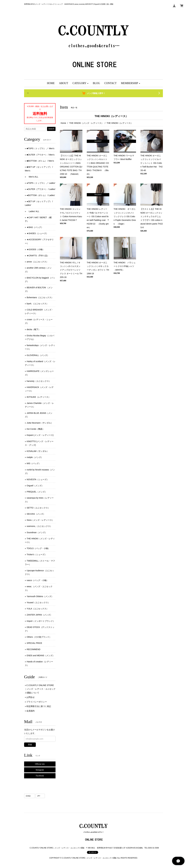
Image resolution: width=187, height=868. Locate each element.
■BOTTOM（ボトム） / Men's (40, 161)
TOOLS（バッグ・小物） (38, 548)
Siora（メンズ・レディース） (40, 520)
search (51, 129)
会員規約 (31, 711)
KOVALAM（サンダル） (38, 451)
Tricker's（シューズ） (37, 554)
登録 (30, 745)
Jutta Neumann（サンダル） (40, 423)
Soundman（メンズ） (37, 532)
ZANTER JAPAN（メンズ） (39, 615)
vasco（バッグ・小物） (38, 580)
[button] (80, 83)
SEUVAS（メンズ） (36, 514)
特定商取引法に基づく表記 (39, 706)
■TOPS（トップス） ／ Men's (41, 148)
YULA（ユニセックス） (38, 609)
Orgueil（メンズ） (35, 486)
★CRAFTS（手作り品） (38, 256)
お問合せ (31, 697)
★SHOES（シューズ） (37, 233)
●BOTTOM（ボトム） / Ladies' (41, 195)
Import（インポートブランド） (41, 621)
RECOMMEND (34, 649)
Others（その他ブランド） (39, 637)
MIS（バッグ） (34, 463)
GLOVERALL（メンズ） (38, 355)
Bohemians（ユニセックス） (40, 297)
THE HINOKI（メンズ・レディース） (86, 123)
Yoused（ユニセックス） (38, 603)
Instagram (40, 770)
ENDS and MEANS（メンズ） (41, 655)
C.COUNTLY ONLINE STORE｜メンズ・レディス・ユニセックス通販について (40, 689)
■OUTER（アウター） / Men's (41, 155)
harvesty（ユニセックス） (39, 381)
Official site (40, 764)
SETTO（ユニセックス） (38, 508)
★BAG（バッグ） (35, 227)
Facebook (40, 776)
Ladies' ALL (33, 211)
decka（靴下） (34, 329)
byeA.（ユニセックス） (38, 304)
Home (63, 123)
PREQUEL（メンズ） (37, 492)
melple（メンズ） (35, 457)
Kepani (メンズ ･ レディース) (40, 435)
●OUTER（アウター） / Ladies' (41, 189)
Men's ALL (33, 177)
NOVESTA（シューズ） (38, 479)
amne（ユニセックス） (37, 262)
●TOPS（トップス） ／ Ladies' (41, 183)
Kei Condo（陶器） (36, 429)
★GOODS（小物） (36, 249)
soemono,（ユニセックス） (39, 526)
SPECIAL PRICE (34, 643)
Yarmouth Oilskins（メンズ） (40, 596)
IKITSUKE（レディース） (39, 397)
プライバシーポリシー (37, 702)
